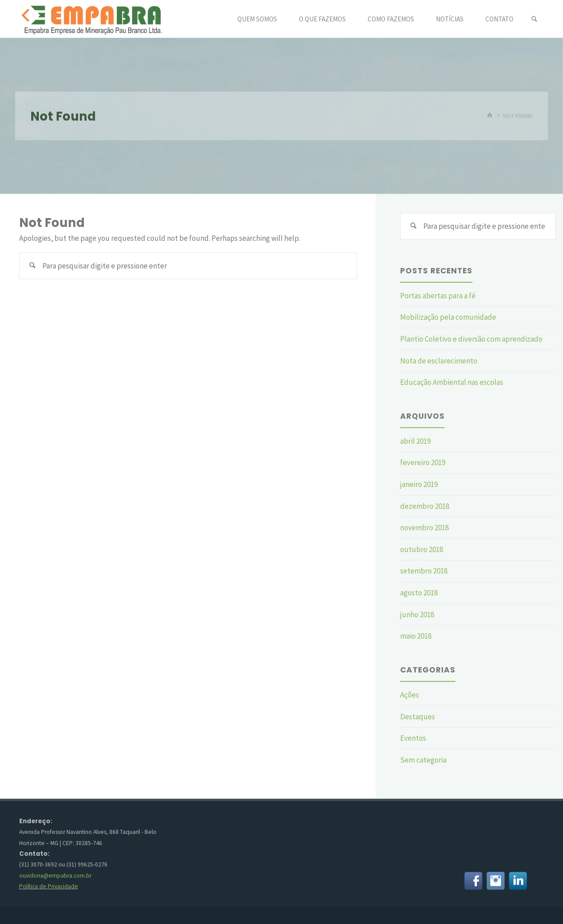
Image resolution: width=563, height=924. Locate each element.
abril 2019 (415, 441)
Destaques (418, 717)
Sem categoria (423, 760)
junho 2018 (417, 615)
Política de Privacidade (49, 886)
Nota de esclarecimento (439, 361)
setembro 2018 (424, 571)
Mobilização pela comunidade (448, 317)
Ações (410, 695)
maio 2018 (416, 636)
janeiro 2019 (419, 484)
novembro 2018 (424, 528)
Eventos (413, 738)
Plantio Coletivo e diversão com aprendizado (471, 339)
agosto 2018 (419, 593)
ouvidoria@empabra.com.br (55, 876)
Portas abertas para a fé (438, 296)
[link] (534, 19)
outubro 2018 (422, 549)
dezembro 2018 (425, 506)
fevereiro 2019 (423, 462)
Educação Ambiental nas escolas (452, 382)
